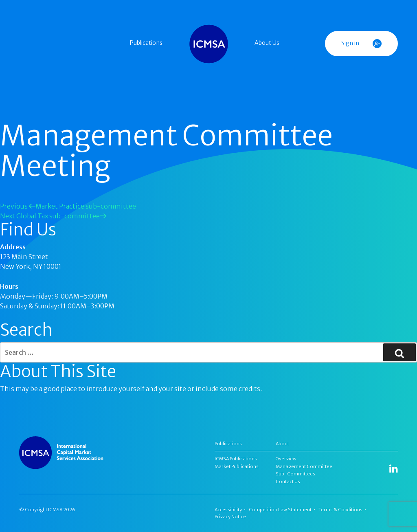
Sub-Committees (295, 474)
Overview (286, 459)
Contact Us (288, 481)
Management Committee (304, 466)
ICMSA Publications (236, 459)
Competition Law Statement (280, 510)
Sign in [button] (361, 44)
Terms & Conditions (340, 510)
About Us (267, 43)
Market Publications (237, 466)
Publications (146, 43)
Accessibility (228, 510)
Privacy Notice (230, 517)
